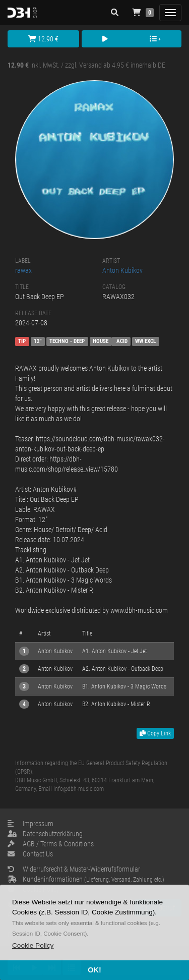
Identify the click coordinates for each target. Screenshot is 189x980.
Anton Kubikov (122, 270)
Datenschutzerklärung (45, 834)
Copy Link (155, 733)
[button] (33, 945)
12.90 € (43, 39)
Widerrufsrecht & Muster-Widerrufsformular (74, 869)
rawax (23, 270)
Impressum (30, 824)
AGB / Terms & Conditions (51, 844)
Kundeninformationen (86, 879)
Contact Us (30, 854)
